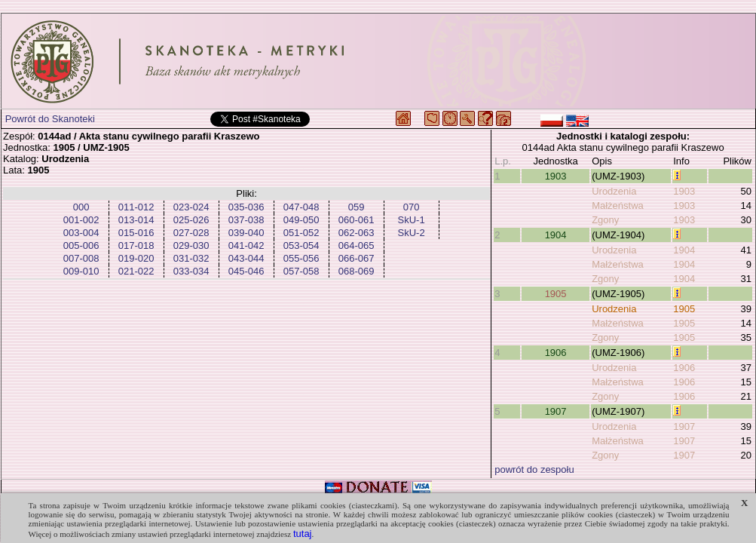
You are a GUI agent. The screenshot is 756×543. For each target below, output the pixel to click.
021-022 (136, 271)
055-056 (301, 258)
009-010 (81, 271)
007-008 (81, 258)
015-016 (136, 233)
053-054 (301, 245)
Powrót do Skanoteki (50, 119)
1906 (556, 353)
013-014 (136, 220)
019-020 (136, 258)
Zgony (605, 220)
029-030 (191, 245)
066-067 (357, 258)
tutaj (303, 534)
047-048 (301, 207)
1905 (556, 294)
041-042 (246, 245)
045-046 (246, 271)
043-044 (246, 258)
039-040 (246, 233)
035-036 (246, 207)
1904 (556, 235)
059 (357, 207)
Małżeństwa (618, 206)
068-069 (357, 271)
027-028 (191, 233)
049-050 (301, 220)
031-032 (191, 258)
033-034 (191, 271)
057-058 (301, 271)
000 (81, 207)
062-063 (357, 233)
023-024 (191, 207)
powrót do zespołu (534, 469)
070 (412, 207)
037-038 (246, 220)
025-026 (191, 220)
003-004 (81, 233)
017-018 (136, 245)
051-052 (301, 233)
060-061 (357, 220)
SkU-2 (412, 233)
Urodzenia (614, 191)
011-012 (136, 207)
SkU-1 (412, 220)
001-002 (81, 220)
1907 (556, 411)
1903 (556, 176)
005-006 (81, 245)
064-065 (357, 245)
